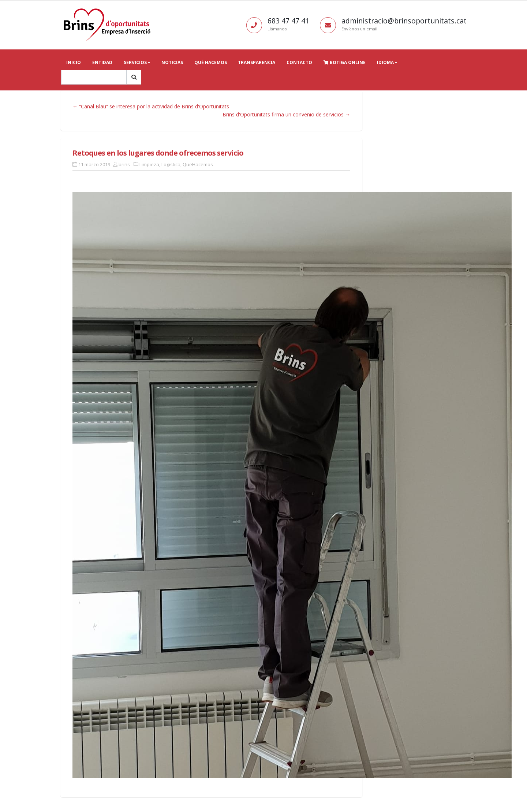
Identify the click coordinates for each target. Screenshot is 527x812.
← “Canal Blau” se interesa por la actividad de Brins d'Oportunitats (151, 106)
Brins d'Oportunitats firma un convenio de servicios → (286, 114)
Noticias (172, 62)
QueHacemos (198, 164)
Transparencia (257, 62)
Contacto (299, 62)
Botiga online (345, 62)
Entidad (102, 62)
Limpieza (149, 164)
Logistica (171, 164)
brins (124, 164)
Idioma (385, 62)
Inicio (74, 62)
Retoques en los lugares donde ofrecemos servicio (158, 153)
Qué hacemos (211, 62)
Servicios (135, 62)
